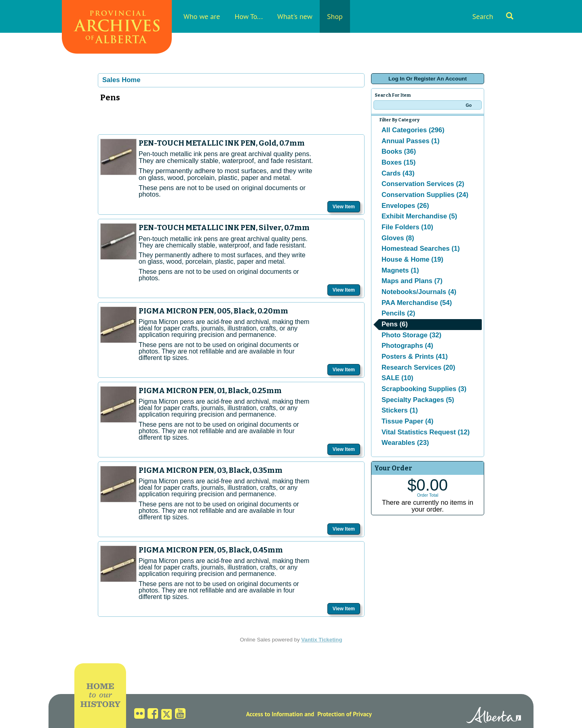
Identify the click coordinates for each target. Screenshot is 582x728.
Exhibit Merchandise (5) (419, 216)
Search (493, 16)
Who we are (202, 16)
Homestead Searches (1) (421, 249)
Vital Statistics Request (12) (426, 432)
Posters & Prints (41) (415, 357)
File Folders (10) (407, 227)
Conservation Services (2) (423, 184)
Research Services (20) (418, 367)
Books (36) (399, 151)
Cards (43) (398, 173)
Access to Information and (280, 714)
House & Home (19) (412, 259)
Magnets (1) (400, 270)
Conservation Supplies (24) (425, 195)
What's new (295, 16)
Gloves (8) (398, 238)
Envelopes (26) (405, 206)
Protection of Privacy (345, 714)
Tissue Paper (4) (407, 421)
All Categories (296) (413, 130)
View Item (344, 207)
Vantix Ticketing (322, 640)
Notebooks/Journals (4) (419, 292)
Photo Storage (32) (411, 335)
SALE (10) (397, 378)
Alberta (494, 716)
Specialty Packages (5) (418, 400)
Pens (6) (395, 324)
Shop (335, 16)
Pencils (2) (398, 313)
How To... (249, 16)
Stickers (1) (400, 410)
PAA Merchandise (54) (417, 303)
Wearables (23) (405, 443)
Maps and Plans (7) (412, 281)
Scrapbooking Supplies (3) (424, 389)
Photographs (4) (407, 346)
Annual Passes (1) (410, 141)
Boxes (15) (399, 162)
